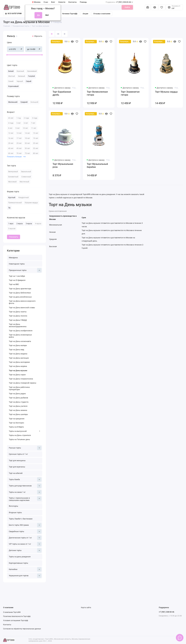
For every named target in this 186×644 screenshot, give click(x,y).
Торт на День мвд (16, 350)
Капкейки (25, 569)
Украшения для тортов (25, 576)
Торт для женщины (17, 460)
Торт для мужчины (17, 467)
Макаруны (13, 258)
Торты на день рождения (20, 557)
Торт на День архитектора (20, 289)
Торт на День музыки (18, 370)
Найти (127, 7)
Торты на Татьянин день (19, 439)
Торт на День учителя (18, 406)
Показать (14, 237)
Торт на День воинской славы (22, 308)
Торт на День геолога (18, 316)
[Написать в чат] (180, 638)
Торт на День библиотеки (20, 293)
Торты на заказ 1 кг (25, 492)
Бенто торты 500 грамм (25, 525)
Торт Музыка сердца (166, 92)
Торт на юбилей (16, 473)
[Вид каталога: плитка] (52, 34)
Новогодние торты (17, 264)
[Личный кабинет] (148, 7)
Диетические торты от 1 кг (25, 538)
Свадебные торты (25, 531)
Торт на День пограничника (21, 379)
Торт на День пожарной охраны (23, 383)
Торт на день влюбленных (20, 297)
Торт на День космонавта (20, 341)
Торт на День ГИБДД (18, 320)
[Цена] (2, 31)
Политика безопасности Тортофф (17, 616)
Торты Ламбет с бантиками (21, 519)
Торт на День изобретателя (21, 331)
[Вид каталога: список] (58, 34)
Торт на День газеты (18, 312)
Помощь (83, 2)
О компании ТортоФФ (12, 612)
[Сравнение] (155, 7)
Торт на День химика (18, 410)
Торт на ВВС (14, 284)
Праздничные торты (25, 270)
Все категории (13, 14)
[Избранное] (162, 7)
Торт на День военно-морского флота (22, 302)
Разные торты (25, 448)
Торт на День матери (18, 345)
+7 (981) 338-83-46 (119, 2)
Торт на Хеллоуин (16, 423)
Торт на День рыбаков (18, 398)
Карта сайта (86, 607)
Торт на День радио (17, 394)
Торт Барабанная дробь (62, 93)
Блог (53, 2)
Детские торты (25, 550)
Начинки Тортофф (70, 14)
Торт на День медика (18, 354)
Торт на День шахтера (18, 414)
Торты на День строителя (20, 435)
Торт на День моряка (18, 366)
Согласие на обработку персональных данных (22, 629)
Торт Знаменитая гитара (130, 93)
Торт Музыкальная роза (63, 165)
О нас (46, 2)
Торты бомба (25, 479)
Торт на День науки (17, 375)
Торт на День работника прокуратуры (19, 388)
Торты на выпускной (25, 431)
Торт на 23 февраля (17, 280)
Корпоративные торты (18, 563)
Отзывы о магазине (102, 14)
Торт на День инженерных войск (20, 336)
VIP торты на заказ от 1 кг (25, 544)
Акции (85, 14)
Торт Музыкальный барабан (97, 165)
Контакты (73, 2)
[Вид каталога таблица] (65, 34)
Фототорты (13, 506)
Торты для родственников (25, 486)
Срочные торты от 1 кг (18, 454)
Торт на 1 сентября (17, 276)
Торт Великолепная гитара (97, 93)
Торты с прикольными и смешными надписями (25, 499)
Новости (62, 2)
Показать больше (16, 157)
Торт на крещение (17, 419)
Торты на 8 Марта (16, 427)
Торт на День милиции (19, 358)
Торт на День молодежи (19, 362)
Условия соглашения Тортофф (16, 620)
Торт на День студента (19, 402)
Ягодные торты (15, 512)
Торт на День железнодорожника (18, 325)
